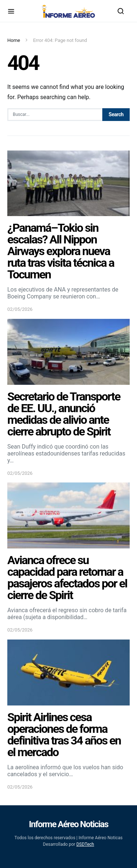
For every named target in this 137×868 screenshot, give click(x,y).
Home (14, 40)
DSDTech (85, 844)
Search (116, 114)
